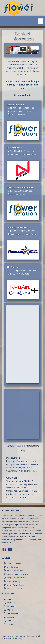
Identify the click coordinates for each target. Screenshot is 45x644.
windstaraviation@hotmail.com (23, 234)
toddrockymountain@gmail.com (23, 154)
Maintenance (11, 614)
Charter (9, 617)
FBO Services (10, 606)
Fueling (9, 610)
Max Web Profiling (16, 639)
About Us (9, 603)
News (7, 621)
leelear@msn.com (18, 194)
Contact (9, 624)
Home (8, 599)
